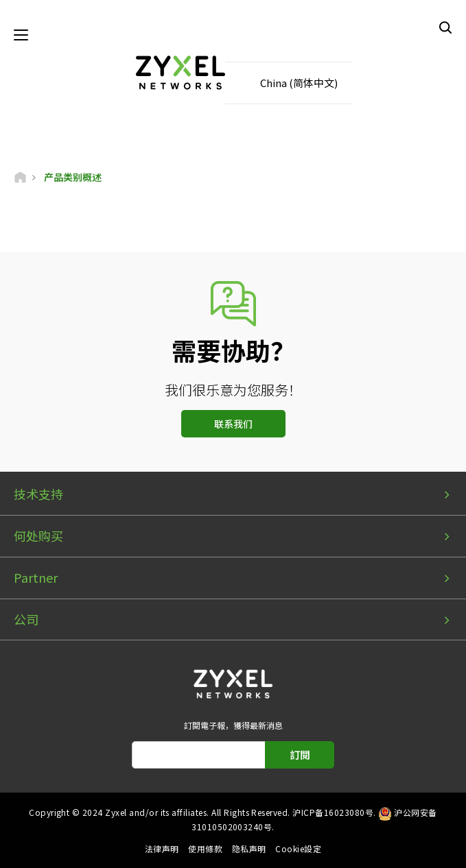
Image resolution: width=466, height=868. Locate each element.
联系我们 (233, 424)
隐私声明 (249, 848)
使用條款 (205, 848)
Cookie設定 (298, 848)
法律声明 (162, 848)
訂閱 (300, 755)
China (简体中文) (299, 83)
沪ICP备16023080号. (334, 812)
